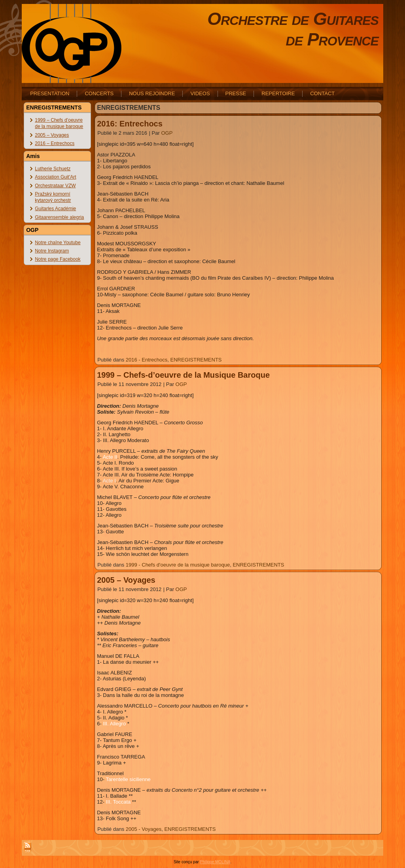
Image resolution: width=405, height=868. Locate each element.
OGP (167, 133)
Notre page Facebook (58, 259)
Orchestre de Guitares (293, 19)
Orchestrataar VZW (55, 186)
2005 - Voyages (144, 829)
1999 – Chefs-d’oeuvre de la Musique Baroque (183, 375)
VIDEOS (200, 93)
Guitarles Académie (55, 209)
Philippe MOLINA (215, 862)
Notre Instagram (52, 251)
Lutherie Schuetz (53, 169)
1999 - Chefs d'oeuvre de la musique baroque (178, 565)
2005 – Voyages (52, 135)
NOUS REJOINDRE (152, 93)
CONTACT (322, 93)
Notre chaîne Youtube (58, 243)
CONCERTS (99, 93)
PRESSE (236, 93)
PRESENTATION (50, 93)
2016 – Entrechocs (55, 143)
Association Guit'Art (55, 177)
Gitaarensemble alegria (59, 217)
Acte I (109, 481)
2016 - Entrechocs (147, 360)
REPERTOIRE (278, 93)
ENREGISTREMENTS (196, 360)
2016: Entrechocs (130, 124)
